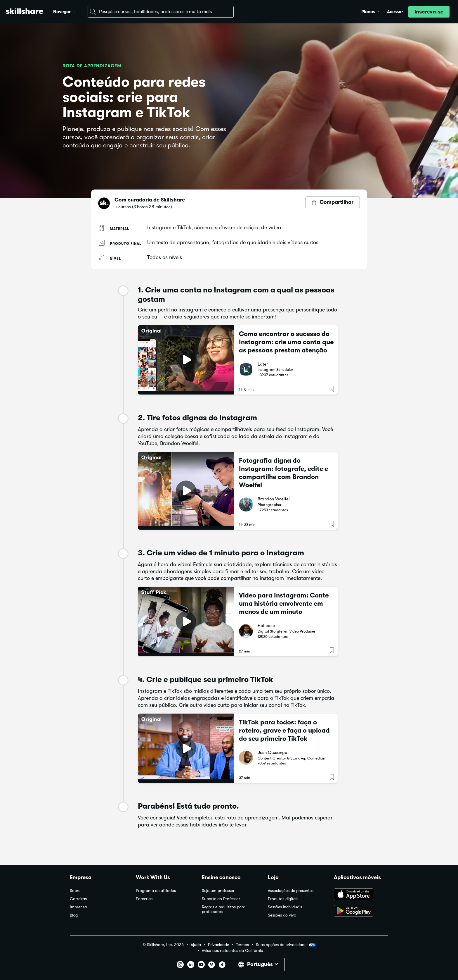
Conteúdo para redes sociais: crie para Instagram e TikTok (134, 97)
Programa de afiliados (156, 891)
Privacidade (218, 945)
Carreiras (78, 899)
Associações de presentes (291, 891)
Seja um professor (218, 891)
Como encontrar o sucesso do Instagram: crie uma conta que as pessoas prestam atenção (286, 342)
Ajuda (196, 945)
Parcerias (144, 899)
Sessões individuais (285, 907)
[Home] (25, 12)
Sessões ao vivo (282, 915)
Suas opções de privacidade (286, 945)
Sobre (75, 891)
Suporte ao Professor (221, 899)
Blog (74, 915)
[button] (75, 11)
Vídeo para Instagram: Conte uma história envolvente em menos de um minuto (284, 603)
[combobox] (161, 12)
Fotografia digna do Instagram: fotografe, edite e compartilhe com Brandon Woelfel (283, 473)
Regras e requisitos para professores (224, 909)
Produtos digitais (283, 899)
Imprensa (78, 907)
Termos (242, 945)
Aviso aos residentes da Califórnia (233, 951)
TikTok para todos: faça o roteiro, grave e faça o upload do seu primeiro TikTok (284, 730)
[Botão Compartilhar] (333, 202)
